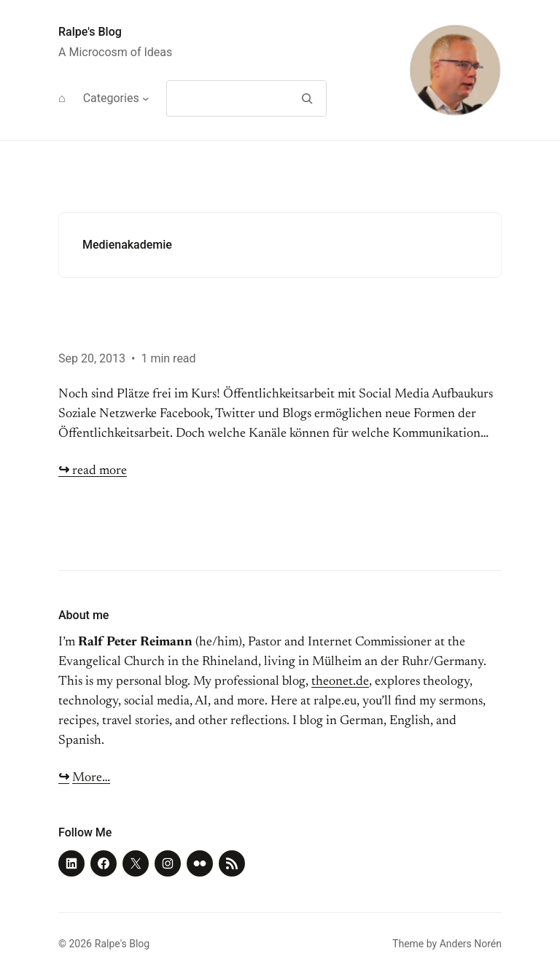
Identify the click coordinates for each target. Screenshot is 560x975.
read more (93, 471)
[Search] (307, 98)
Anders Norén (471, 944)
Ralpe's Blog (90, 32)
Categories (111, 98)
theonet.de (340, 682)
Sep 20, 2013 (92, 358)
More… (91, 778)
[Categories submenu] (146, 98)
